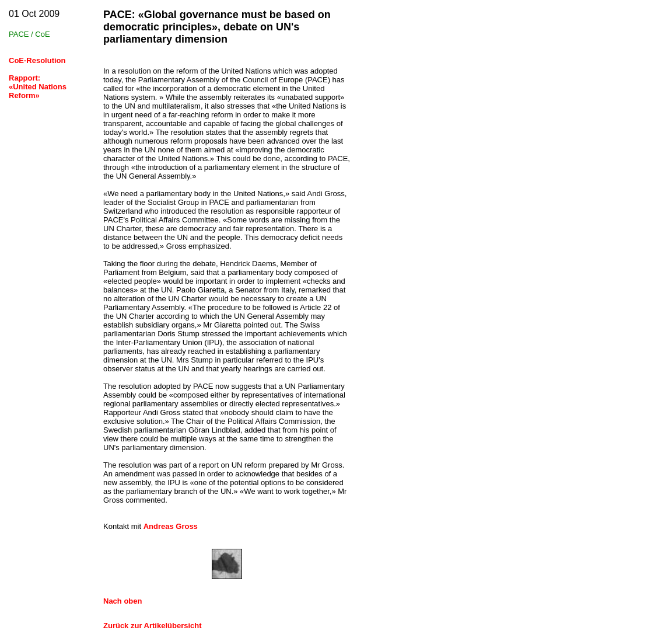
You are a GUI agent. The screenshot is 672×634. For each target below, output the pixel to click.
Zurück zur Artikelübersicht (153, 626)
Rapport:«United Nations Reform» (38, 87)
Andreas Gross (171, 526)
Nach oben (123, 601)
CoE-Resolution (37, 60)
